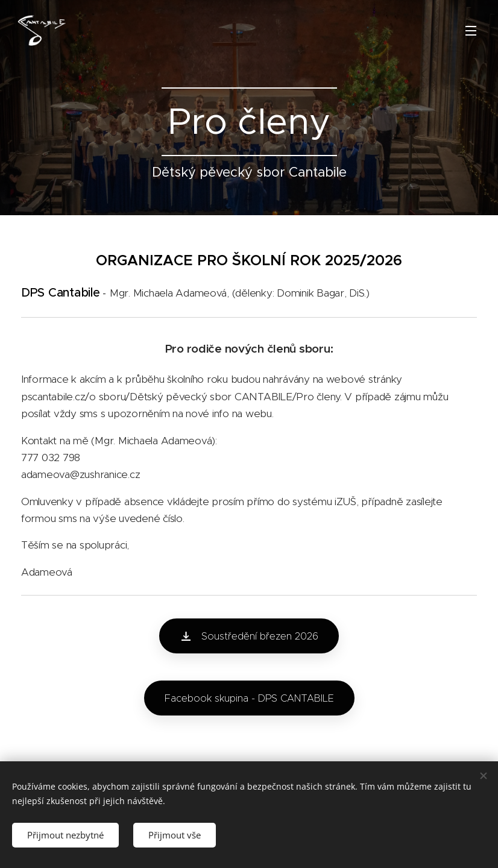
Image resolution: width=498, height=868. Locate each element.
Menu (471, 31)
